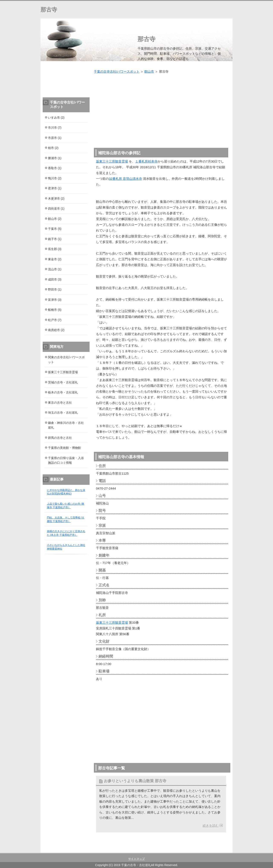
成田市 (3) (55, 279)
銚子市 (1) (55, 239)
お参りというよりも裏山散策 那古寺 (135, 781)
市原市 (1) (55, 138)
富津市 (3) (55, 300)
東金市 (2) (55, 259)
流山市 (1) (55, 269)
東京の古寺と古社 (60, 403)
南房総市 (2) (56, 330)
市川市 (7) (55, 128)
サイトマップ (136, 859)
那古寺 (49, 10)
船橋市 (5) (55, 310)
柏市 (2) (53, 148)
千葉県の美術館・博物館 (64, 448)
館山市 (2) (55, 219)
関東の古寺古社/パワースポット (66, 360)
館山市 (149, 71)
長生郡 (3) (55, 249)
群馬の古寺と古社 (60, 438)
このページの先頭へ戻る (220, 850)
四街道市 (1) (56, 209)
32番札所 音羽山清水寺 (125, 179)
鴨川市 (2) (55, 178)
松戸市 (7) (55, 320)
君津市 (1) (55, 188)
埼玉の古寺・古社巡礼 (63, 413)
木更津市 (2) (56, 199)
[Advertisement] (162, 108)
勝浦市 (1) (55, 158)
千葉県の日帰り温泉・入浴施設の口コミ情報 (66, 460)
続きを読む (211, 826)
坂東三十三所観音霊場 (112, 161)
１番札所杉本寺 (146, 161)
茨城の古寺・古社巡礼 (63, 382)
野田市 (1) (55, 289)
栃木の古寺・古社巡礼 (63, 392)
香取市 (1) (55, 168)
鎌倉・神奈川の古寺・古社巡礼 (66, 425)
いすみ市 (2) (56, 118)
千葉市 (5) (55, 229)
